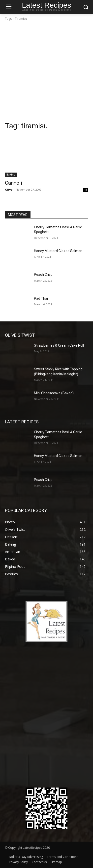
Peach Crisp (43, 275)
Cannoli (14, 183)
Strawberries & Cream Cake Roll (59, 345)
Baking (11, 175)
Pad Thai (41, 298)
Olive (9, 189)
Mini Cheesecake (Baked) (54, 393)
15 (86, 190)
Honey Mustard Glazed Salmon (58, 251)
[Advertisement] (46, 72)
